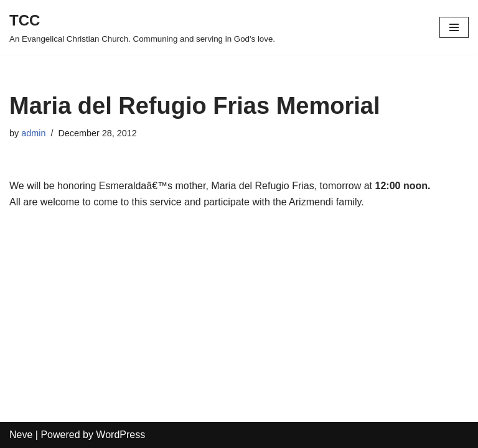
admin (33, 133)
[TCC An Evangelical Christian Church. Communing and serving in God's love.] (142, 27)
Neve (21, 435)
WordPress (120, 435)
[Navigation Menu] (454, 27)
